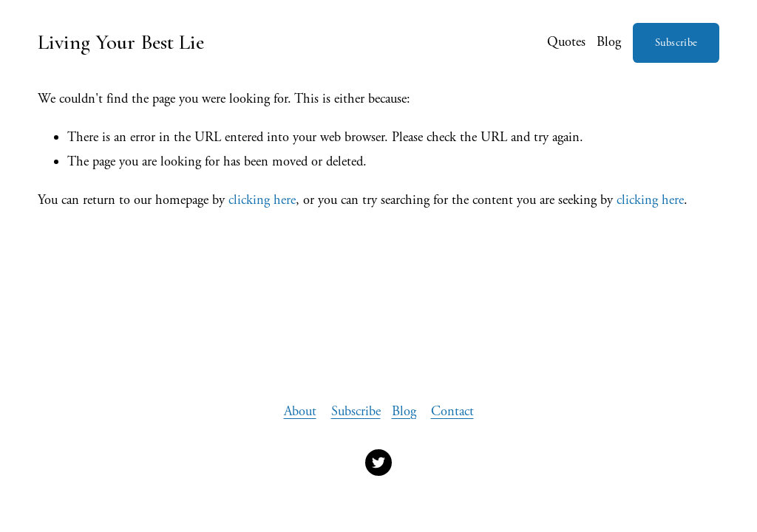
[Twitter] (378, 463)
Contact (452, 412)
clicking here (262, 200)
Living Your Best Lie (121, 42)
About (300, 412)
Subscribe (676, 42)
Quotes (566, 42)
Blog (609, 42)
